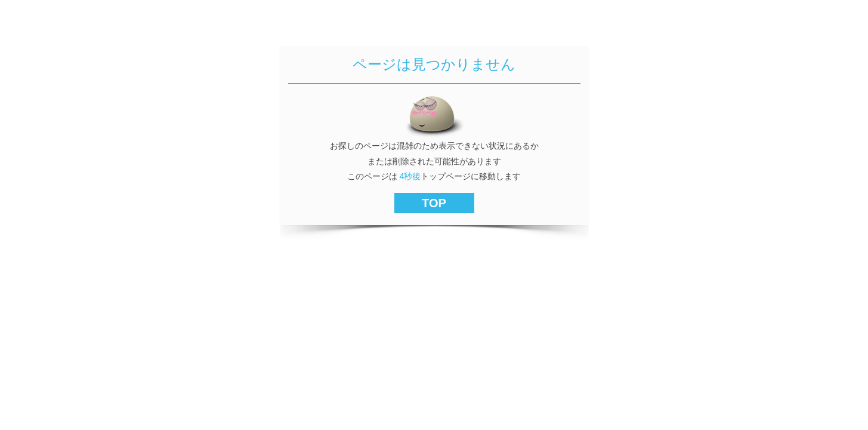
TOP (434, 203)
